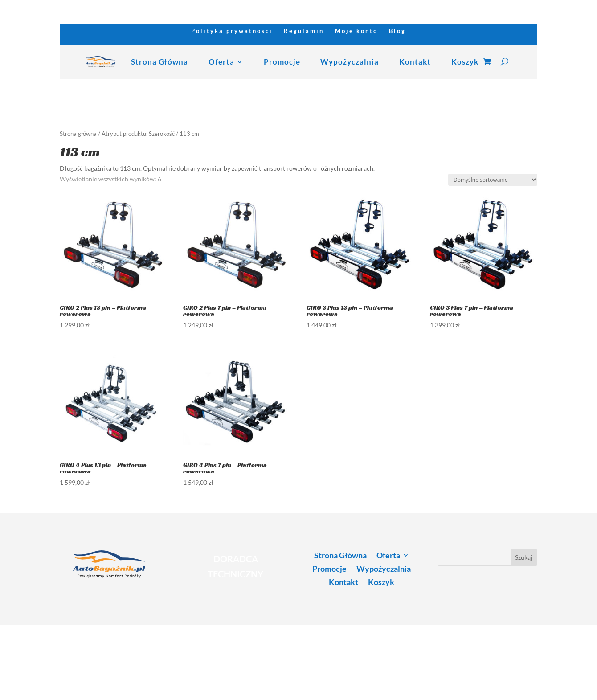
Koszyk (465, 62)
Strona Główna (159, 62)
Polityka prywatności (232, 31)
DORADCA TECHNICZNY (235, 566)
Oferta (221, 62)
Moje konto (356, 31)
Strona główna (78, 134)
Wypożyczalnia (350, 62)
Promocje (282, 62)
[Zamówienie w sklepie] (493, 180)
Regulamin (304, 31)
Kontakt (415, 62)
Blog (397, 31)
